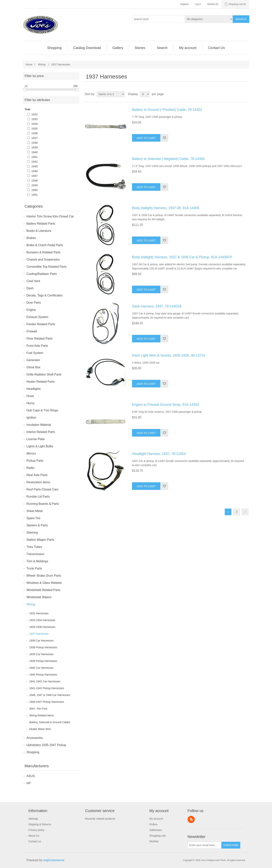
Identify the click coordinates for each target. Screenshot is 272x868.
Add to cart (146, 138)
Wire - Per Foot (38, 709)
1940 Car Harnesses (41, 668)
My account (156, 819)
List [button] (246, 94)
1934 (34, 124)
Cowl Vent (33, 281)
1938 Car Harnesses (41, 641)
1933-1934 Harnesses (42, 620)
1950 (34, 190)
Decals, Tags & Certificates (44, 295)
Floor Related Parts (39, 339)
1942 (34, 162)
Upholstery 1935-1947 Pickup (46, 745)
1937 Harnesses (39, 634)
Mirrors (31, 453)
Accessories (35, 738)
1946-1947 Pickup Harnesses (47, 702)
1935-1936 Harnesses (42, 627)
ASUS (31, 776)
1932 (34, 114)
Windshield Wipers (39, 597)
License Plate (36, 439)
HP (29, 783)
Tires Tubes (34, 547)
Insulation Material (39, 425)
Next (245, 512)
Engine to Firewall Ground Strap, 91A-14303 (165, 405)
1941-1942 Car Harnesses (45, 681)
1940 (34, 152)
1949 (34, 185)
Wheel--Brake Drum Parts (44, 576)
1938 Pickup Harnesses (43, 647)
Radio (30, 468)
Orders (153, 824)
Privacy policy (36, 830)
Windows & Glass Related (44, 583)
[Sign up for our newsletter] (205, 845)
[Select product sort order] (111, 94)
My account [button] (188, 48)
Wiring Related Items (42, 715)
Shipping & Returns (40, 824)
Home (29, 64)
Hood (30, 396)
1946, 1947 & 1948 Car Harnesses (50, 695)
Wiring (31, 604)
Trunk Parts (34, 568)
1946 (34, 171)
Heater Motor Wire (40, 729)
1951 (34, 195)
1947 (34, 176)
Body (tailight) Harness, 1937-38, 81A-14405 (166, 208)
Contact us (35, 841)
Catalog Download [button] (87, 48)
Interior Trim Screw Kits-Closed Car (50, 216)
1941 (34, 157)
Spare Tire (33, 518)
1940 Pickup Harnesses (43, 675)
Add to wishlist (164, 138)
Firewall (32, 331)
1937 (34, 138)
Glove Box (33, 367)
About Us (34, 836)
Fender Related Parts (41, 324)
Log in (198, 4)
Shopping (33, 752)
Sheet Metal (34, 511)
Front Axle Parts (37, 346)
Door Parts (34, 303)
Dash (30, 288)
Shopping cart (158, 836)
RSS (191, 819)
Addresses (156, 830)
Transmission (35, 554)
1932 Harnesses (39, 613)
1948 (34, 180)
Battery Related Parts (41, 224)
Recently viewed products (100, 819)
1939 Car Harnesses (41, 654)
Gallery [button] (118, 48)
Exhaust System (37, 317)
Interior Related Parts (41, 432)
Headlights (34, 389)
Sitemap (33, 819)
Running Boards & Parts (43, 504)
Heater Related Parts (41, 382)
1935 (34, 128)
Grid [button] (239, 94)
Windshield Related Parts (43, 590)
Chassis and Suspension (43, 259)
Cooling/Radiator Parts (42, 274)
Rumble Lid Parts (38, 497)
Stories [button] (140, 48)
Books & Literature (39, 231)
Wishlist (154, 841)
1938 (34, 143)
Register (185, 4)
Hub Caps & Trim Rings (42, 410)
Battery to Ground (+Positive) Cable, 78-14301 (167, 110)
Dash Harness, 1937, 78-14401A (157, 306)
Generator (33, 360)
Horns (31, 403)
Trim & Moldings (37, 561)
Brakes (31, 238)
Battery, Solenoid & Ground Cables (50, 722)
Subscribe (231, 845)
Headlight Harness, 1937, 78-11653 (159, 454)
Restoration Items (38, 482)
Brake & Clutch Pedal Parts (45, 245)
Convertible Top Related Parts (46, 267)
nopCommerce (54, 860)
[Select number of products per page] (145, 94)
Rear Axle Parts (37, 475)
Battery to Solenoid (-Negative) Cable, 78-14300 (168, 159)
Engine (31, 310)
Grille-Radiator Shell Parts (44, 374)
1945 (34, 166)
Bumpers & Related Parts (44, 252)
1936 (34, 133)
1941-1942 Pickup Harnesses (47, 688)
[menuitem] (54, 48)
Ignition (31, 418)
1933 (34, 119)
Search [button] (162, 48)
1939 (34, 147)
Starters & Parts (37, 525)
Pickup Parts (35, 461)
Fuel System (35, 353)
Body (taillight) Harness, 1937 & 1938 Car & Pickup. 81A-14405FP (182, 257)
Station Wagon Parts (40, 540)
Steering (32, 533)
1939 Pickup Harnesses (43, 661)
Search (241, 19)
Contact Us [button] (216, 48)
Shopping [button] (54, 48)
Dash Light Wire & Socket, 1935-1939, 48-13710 (169, 355)
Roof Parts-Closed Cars (42, 489)
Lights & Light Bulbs (40, 446)
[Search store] (158, 19)
